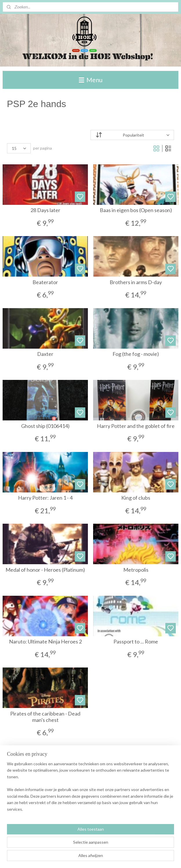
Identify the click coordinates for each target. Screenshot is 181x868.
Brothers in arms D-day (136, 282)
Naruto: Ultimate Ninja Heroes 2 (45, 642)
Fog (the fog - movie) (136, 354)
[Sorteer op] (132, 135)
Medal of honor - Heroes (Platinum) (45, 570)
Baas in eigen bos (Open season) (136, 210)
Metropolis (136, 570)
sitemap (101, 857)
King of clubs (136, 498)
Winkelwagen (24, 833)
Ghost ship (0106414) (45, 426)
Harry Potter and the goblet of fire (136, 426)
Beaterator (45, 282)
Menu (91, 80)
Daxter (45, 354)
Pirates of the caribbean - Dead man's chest (45, 717)
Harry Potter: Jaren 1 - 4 (45, 498)
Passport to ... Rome (136, 642)
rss (112, 857)
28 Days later (45, 210)
